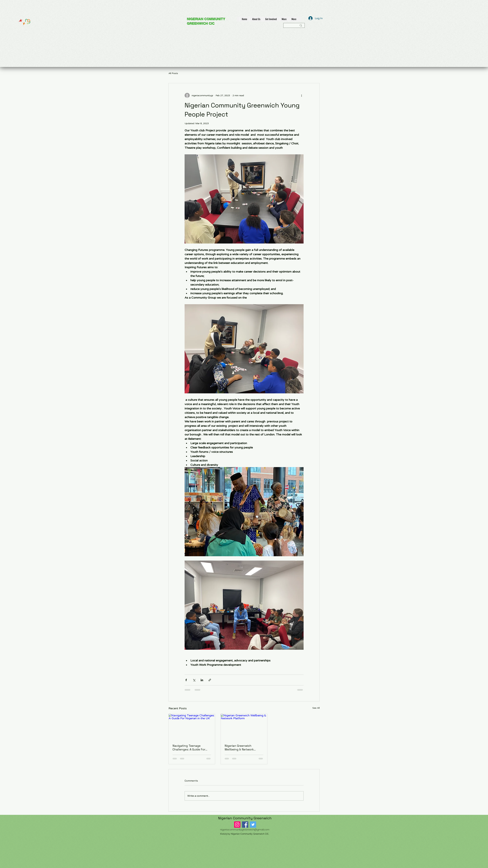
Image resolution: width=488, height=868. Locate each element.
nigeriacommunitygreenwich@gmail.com (245, 830)
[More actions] (302, 95)
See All (316, 708)
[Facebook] (245, 825)
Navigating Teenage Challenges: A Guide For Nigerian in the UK (189, 748)
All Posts (173, 73)
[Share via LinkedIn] (202, 680)
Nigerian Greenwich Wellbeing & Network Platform (239, 748)
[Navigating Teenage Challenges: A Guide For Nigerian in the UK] (192, 727)
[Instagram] (237, 825)
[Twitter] (253, 825)
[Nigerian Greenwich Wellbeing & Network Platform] (244, 727)
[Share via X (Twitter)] (194, 680)
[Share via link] (210, 680)
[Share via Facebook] (186, 680)
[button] (256, 19)
